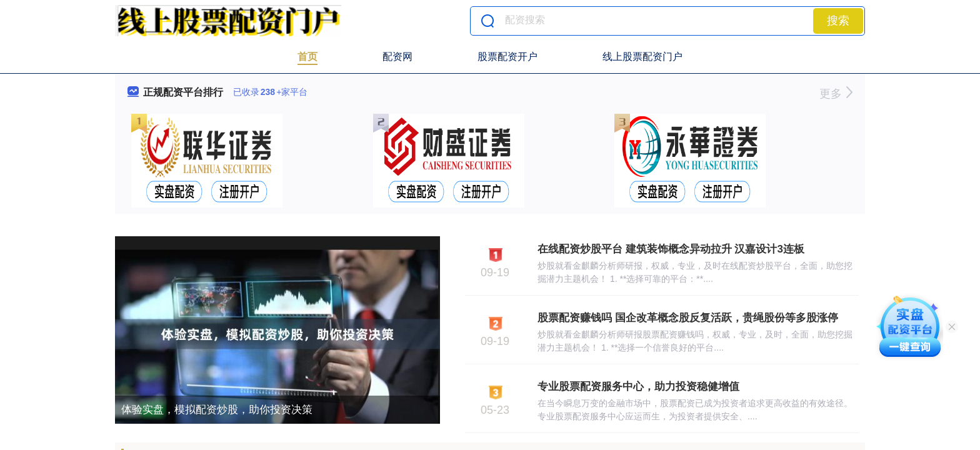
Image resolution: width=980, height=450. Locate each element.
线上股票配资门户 (642, 57)
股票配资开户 (507, 57)
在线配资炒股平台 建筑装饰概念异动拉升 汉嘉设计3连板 (671, 249)
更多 (836, 94)
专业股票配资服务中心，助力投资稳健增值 (638, 387)
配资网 (397, 57)
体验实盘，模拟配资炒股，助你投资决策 (217, 410)
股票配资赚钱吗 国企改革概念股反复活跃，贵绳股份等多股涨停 (688, 318)
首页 (307, 57)
